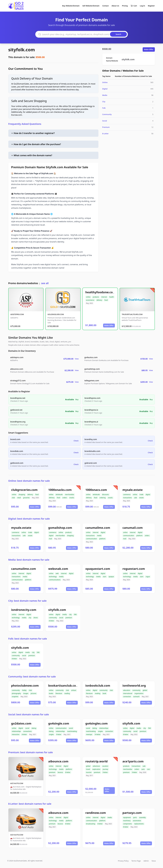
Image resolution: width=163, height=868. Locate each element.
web (57, 573)
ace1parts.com (133, 761)
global (145, 690)
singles (51, 734)
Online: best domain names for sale (29, 481)
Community (107, 114)
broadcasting (91, 824)
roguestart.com (134, 569)
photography (16, 693)
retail (19, 498)
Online (105, 82)
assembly (142, 817)
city (30, 618)
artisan (74, 690)
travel (88, 769)
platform (102, 539)
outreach (136, 697)
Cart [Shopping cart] (134, 6)
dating (34, 728)
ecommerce (90, 300)
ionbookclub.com (98, 685)
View (77, 359)
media (99, 536)
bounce (60, 772)
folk (75, 614)
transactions (128, 498)
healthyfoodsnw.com (100, 292)
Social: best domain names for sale (29, 714)
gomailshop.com (60, 528)
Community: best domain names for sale (32, 677)
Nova (154, 861)
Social (105, 121)
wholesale (59, 495)
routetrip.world (96, 761)
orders (65, 498)
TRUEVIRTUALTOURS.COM (132, 314)
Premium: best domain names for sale (31, 752)
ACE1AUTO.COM (17, 783)
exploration (96, 769)
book (104, 693)
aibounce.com (58, 761)
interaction (16, 734)
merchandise (70, 495)
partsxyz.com (132, 813)
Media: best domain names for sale (29, 560)
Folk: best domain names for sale (28, 639)
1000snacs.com (96, 490)
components (128, 824)
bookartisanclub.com (64, 685)
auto (143, 769)
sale (135, 498)
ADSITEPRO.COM (17, 314)
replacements (139, 824)
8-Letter (105, 134)
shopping (22, 495)
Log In (142, 6)
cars (149, 769)
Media (105, 95)
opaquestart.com (98, 569)
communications (55, 580)
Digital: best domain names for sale (29, 519)
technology (53, 577)
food (106, 300)
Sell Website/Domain (91, 6)
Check (76, 441)
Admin (146, 861)
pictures (33, 693)
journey (105, 769)
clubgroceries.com (24, 490)
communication (92, 539)
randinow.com (96, 813)
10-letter (98, 734)
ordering (103, 498)
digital (148, 495)
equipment (127, 817)
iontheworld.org (134, 685)
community (53, 618)
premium (69, 618)
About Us (115, 6)
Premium (106, 127)
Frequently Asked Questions (25, 124)
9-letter (59, 734)
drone (36, 618)
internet (104, 297)
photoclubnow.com (25, 685)
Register (151, 6)
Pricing (125, 6)
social (61, 618)
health (112, 297)
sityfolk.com (22, 50)
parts (135, 817)
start (105, 577)
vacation (105, 766)
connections (27, 731)
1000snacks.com (60, 490)
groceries (26, 498)
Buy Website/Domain (71, 6)
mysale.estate (133, 490)
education (127, 690)
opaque (111, 577)
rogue (148, 577)
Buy (77, 399)
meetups (89, 734)
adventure (96, 766)
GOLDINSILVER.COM (56, 314)
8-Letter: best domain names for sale (30, 804)
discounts (105, 495)
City (104, 102)
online (88, 297)
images (26, 693)
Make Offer (149, 49)
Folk (104, 108)
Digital (105, 89)
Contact (105, 6)
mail (51, 539)
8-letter (52, 621)
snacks (72, 498)
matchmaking (72, 731)
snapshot (15, 697)
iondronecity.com (24, 610)
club (13, 498)
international (128, 693)
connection (127, 697)
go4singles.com (97, 723)
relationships (16, 731)
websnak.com (58, 569)
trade (141, 495)
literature (59, 693)
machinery (127, 821)
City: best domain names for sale (27, 601)
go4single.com (59, 723)
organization (139, 693)
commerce (127, 495)
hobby (24, 690)
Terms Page (136, 861)
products (96, 297)
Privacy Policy (123, 861)
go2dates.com (21, 723)
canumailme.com (98, 528)
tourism (89, 772)
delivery (99, 300)
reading (67, 693)
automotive (137, 821)
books (51, 693)
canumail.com (133, 528)
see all (45, 283)
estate (141, 498)
